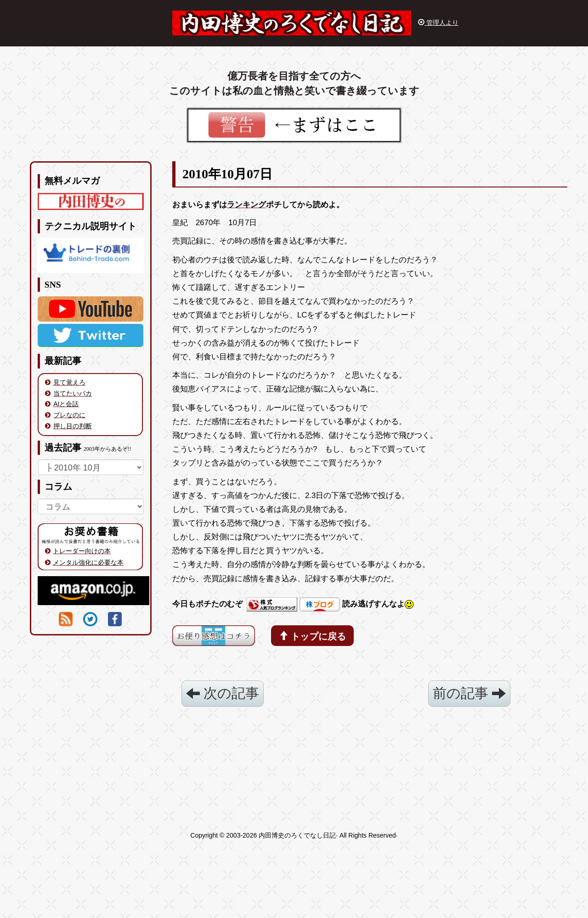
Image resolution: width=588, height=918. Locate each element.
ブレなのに (69, 415)
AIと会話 (66, 404)
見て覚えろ (69, 382)
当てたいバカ (73, 393)
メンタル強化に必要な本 (88, 562)
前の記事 (469, 693)
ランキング (246, 205)
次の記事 (223, 693)
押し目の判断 (73, 426)
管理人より (438, 23)
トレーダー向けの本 (82, 551)
